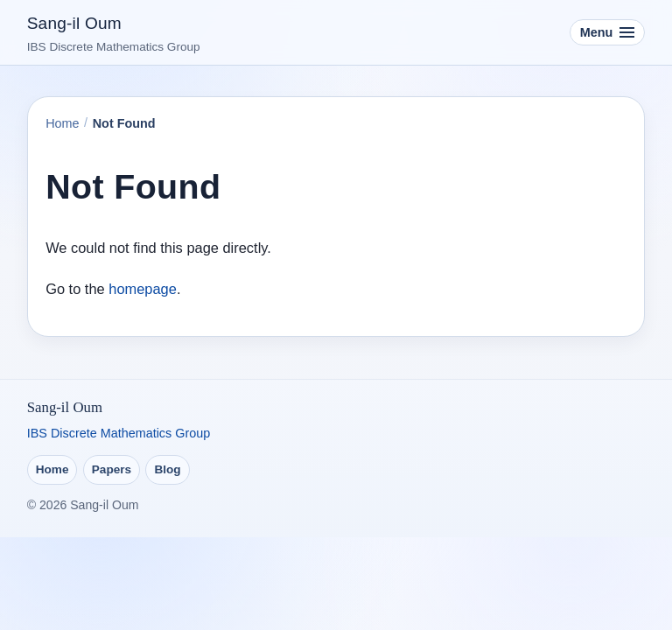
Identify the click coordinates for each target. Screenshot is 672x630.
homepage (143, 289)
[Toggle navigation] (608, 33)
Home (62, 123)
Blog (167, 469)
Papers (112, 469)
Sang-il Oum (74, 23)
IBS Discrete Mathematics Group (119, 433)
